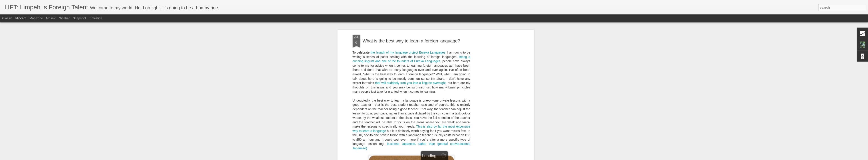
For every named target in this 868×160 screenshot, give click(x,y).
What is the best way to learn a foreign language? (411, 41)
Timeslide (96, 18)
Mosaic (51, 18)
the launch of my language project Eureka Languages (408, 52)
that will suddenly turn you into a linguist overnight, (411, 83)
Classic (7, 18)
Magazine (36, 18)
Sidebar (64, 18)
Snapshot (79, 18)
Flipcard (21, 18)
